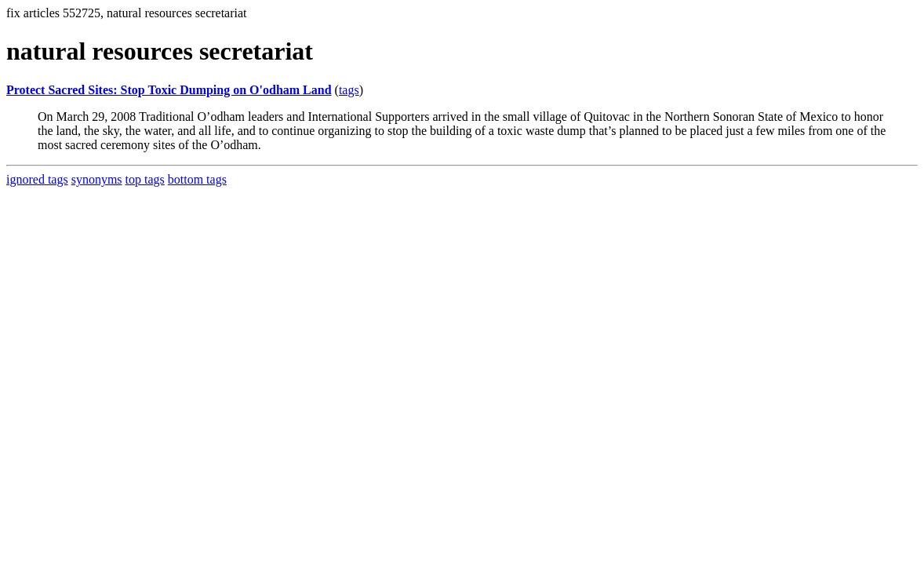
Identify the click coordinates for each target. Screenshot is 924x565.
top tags (145, 179)
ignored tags (37, 179)
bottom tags (197, 179)
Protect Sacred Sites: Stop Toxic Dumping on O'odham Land (169, 90)
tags (349, 90)
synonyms (97, 179)
